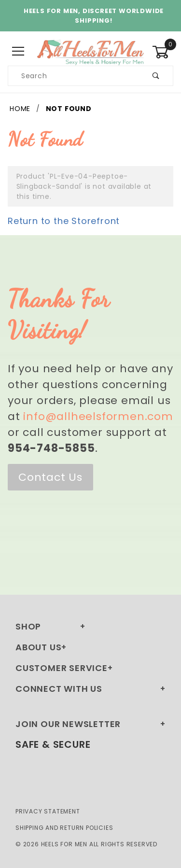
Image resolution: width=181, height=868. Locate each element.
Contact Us (50, 477)
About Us (38, 647)
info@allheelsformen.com (98, 416)
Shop (28, 626)
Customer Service (62, 668)
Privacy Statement (48, 811)
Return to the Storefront (64, 221)
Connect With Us (59, 689)
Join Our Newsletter (68, 724)
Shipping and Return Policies (64, 828)
